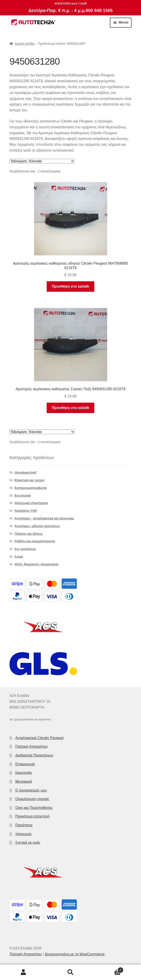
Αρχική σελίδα (24, 44)
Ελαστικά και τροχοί (30, 480)
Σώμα (19, 557)
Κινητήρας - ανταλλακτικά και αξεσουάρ (44, 518)
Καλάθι (109, 969)
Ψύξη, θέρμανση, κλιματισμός (37, 564)
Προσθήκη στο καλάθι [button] (70, 286)
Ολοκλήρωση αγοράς (32, 799)
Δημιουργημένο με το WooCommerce (75, 954)
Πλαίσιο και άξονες (29, 534)
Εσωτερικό (23, 496)
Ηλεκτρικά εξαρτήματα (31, 503)
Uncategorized (25, 472)
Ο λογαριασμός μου (31, 790)
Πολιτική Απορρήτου (31, 746)
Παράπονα (24, 825)
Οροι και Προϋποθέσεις (34, 808)
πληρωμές (24, 834)
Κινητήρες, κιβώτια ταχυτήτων (37, 526)
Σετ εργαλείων (25, 549)
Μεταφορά (24, 781)
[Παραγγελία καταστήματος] (42, 161)
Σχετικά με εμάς (28, 843)
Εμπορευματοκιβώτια (31, 488)
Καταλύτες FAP (26, 511)
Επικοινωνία (25, 764)
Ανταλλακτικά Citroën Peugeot (39, 738)
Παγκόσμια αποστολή (32, 816)
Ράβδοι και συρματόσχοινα (35, 541)
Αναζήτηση (70, 972)
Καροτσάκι (24, 773)
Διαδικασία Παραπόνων (34, 755)
